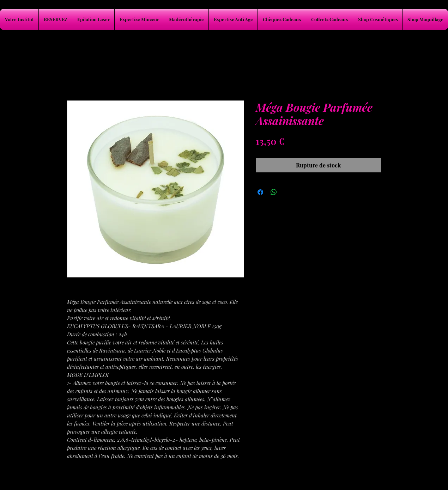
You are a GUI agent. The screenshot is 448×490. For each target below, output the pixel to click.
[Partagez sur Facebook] (260, 192)
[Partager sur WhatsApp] (274, 192)
